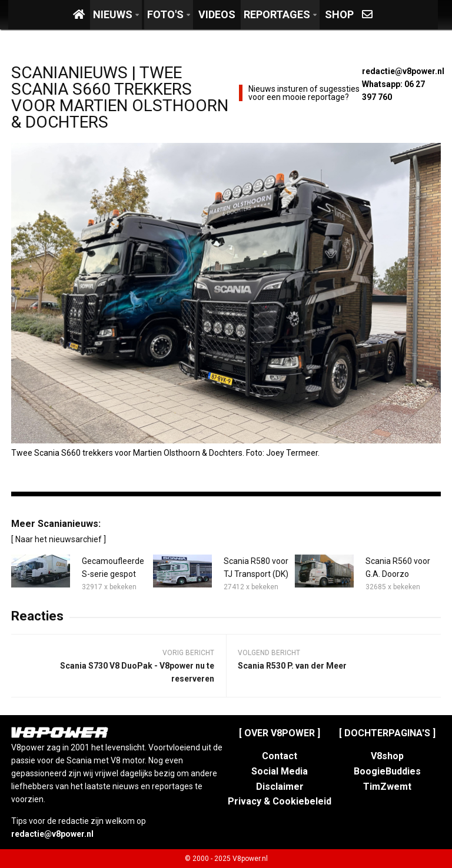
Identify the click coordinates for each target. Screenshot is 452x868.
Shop (339, 14)
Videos (217, 14)
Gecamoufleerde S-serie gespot (113, 567)
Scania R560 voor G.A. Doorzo (398, 567)
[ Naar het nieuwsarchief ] (59, 539)
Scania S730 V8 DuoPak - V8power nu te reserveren (137, 672)
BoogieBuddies (387, 771)
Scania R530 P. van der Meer (292, 666)
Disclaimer (280, 787)
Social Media (280, 771)
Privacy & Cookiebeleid (280, 801)
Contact (280, 756)
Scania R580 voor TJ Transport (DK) (256, 567)
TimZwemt (387, 787)
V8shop (387, 756)
